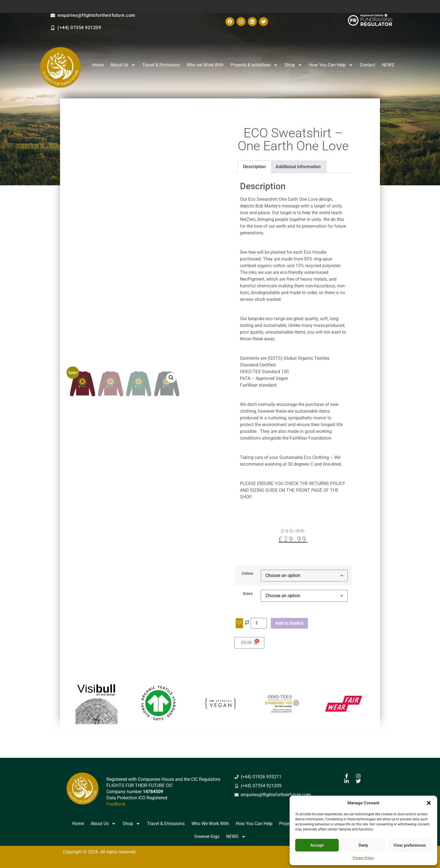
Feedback (116, 804)
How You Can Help (331, 65)
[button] (429, 803)
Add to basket (289, 623)
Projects (287, 824)
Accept (317, 845)
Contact (367, 65)
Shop (293, 65)
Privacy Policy (363, 858)
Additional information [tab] (298, 167)
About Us (123, 65)
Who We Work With (210, 824)
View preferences (410, 845)
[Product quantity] (259, 623)
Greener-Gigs (207, 836)
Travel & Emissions (161, 65)
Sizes (248, 594)
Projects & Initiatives (254, 65)
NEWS (388, 65)
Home (98, 65)
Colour (247, 574)
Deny (363, 845)
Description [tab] (254, 167)
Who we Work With (205, 65)
